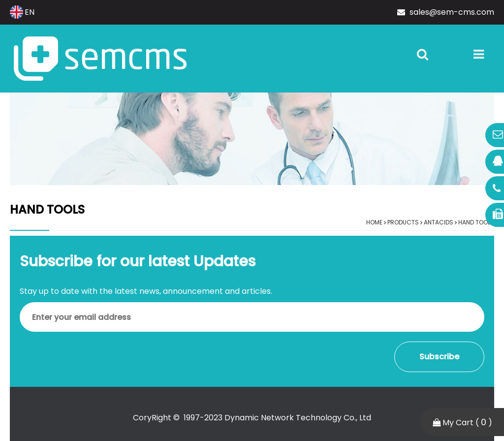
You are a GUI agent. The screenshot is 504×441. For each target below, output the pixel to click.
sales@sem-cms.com (446, 12)
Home (374, 222)
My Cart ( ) (462, 422)
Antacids (439, 222)
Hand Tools (476, 222)
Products (403, 222)
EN (22, 12)
